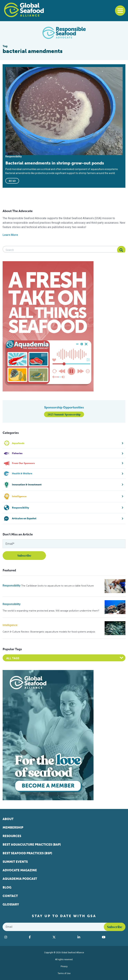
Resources (12, 836)
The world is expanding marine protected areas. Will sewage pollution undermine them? (51, 611)
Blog (7, 887)
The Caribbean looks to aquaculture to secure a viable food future (57, 586)
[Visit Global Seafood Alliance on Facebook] (39, 937)
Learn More (10, 235)
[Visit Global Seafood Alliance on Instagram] (15, 937)
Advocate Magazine (20, 870)
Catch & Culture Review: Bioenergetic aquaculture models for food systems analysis (49, 632)
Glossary (11, 904)
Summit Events (15, 862)
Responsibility (12, 586)
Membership (13, 828)
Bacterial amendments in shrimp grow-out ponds (55, 163)
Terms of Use (64, 973)
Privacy (64, 966)
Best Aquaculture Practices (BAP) (32, 845)
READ (12, 181)
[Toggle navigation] (120, 11)
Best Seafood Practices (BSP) (27, 853)
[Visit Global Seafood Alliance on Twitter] (63, 937)
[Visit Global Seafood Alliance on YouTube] (113, 937)
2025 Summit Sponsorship (64, 414)
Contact (10, 896)
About (8, 819)
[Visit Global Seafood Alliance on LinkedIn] (88, 937)
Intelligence (10, 625)
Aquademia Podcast (20, 879)
